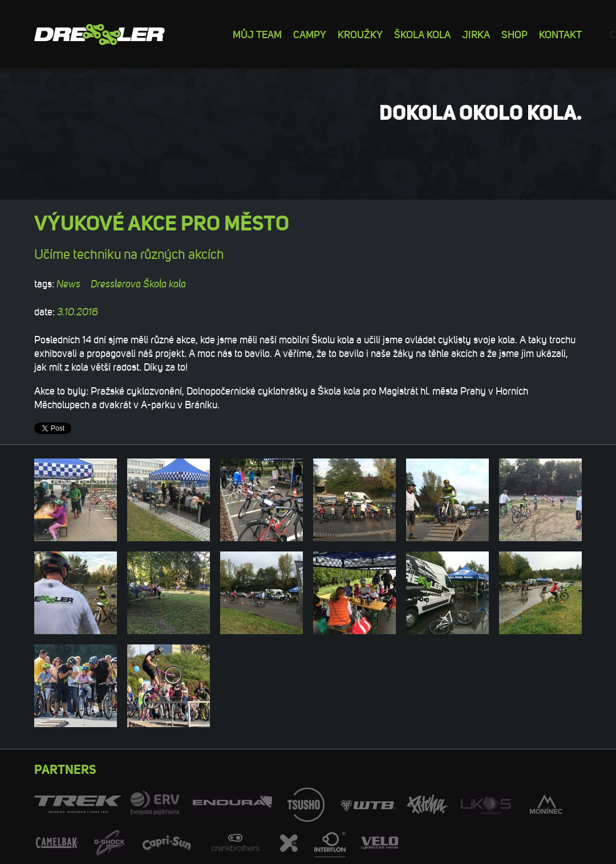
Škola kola (422, 34)
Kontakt (560, 34)
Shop (514, 34)
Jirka (476, 34)
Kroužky (360, 34)
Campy (310, 34)
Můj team (257, 34)
